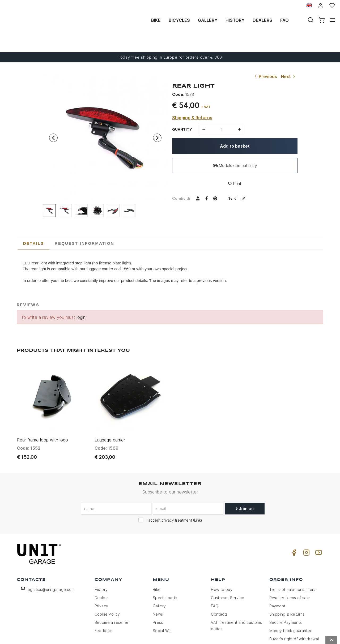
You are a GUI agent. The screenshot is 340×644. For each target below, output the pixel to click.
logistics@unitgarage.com (51, 557)
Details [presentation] (34, 224)
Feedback (104, 598)
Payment (277, 573)
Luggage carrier (110, 407)
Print (235, 164)
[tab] (34, 224)
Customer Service (228, 565)
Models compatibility (235, 146)
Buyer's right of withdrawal (294, 606)
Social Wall (163, 598)
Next (289, 57)
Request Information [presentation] (84, 224)
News (158, 581)
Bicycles (179, 20)
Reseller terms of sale (290, 565)
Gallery (208, 20)
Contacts (219, 581)
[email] (188, 475)
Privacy (101, 573)
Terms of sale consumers (292, 557)
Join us (245, 475)
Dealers (262, 20)
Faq (284, 20)
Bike (156, 20)
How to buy (222, 557)
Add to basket (235, 127)
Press (158, 589)
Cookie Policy (107, 581)
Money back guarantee (291, 598)
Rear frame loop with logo (42, 407)
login (81, 298)
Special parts (165, 565)
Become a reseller (112, 589)
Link (197, 487)
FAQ (215, 573)
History (235, 20)
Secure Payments (286, 589)
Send (239, 179)
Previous (265, 57)
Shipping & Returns (192, 98)
